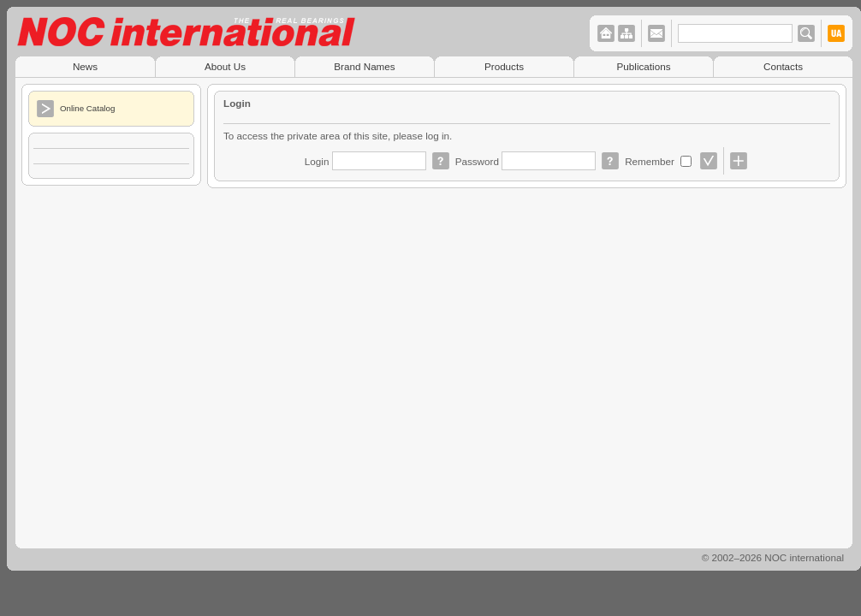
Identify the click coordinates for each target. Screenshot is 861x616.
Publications (644, 66)
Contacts (783, 66)
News (85, 66)
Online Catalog (87, 108)
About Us (225, 66)
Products (504, 66)
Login (318, 161)
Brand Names (364, 66)
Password (479, 161)
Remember (651, 161)
